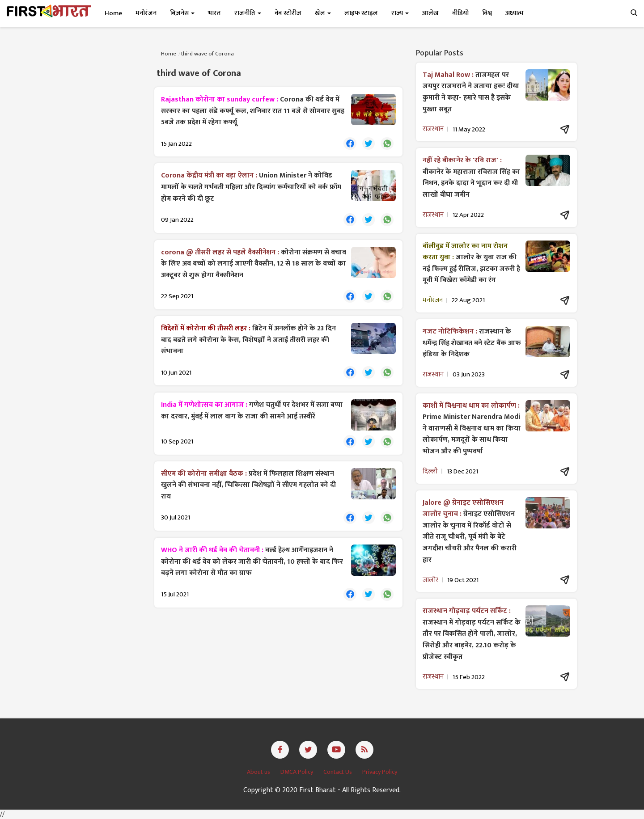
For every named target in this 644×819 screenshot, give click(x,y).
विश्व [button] (487, 13)
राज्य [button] (400, 13)
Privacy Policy (380, 772)
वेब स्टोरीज (288, 13)
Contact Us (338, 772)
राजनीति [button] (248, 13)
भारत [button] (214, 13)
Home (113, 13)
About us (259, 772)
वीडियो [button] (460, 13)
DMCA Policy (297, 772)
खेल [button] (323, 13)
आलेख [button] (430, 13)
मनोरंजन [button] (146, 13)
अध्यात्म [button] (515, 13)
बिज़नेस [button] (182, 13)
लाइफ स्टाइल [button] (361, 13)
